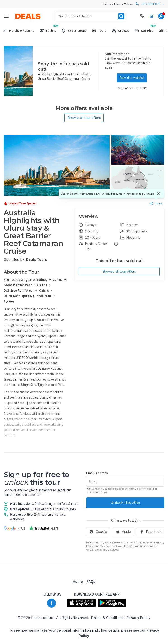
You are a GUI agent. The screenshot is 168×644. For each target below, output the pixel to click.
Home (78, 582)
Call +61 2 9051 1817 (132, 88)
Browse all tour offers (84, 118)
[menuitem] (152, 16)
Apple (123, 532)
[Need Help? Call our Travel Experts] (142, 16)
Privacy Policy (138, 618)
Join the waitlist (132, 78)
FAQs (91, 582)
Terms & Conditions (137, 542)
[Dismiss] (159, 194)
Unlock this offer (125, 503)
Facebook (150, 532)
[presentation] (90, 16)
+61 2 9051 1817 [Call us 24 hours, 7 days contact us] (150, 4)
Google (98, 532)
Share (156, 203)
